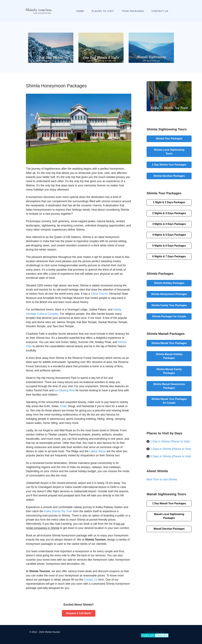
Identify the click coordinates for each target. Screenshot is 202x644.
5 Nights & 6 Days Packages (169, 246)
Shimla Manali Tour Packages (169, 343)
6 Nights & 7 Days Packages (169, 256)
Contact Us (91, 580)
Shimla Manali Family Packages (169, 371)
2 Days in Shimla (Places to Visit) (171, 449)
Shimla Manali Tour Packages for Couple (169, 401)
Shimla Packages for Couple (169, 316)
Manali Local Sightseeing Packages (169, 516)
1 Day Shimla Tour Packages (169, 165)
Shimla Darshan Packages (169, 176)
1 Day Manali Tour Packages (169, 503)
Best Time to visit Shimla (162, 479)
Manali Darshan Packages (169, 529)
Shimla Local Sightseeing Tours (169, 152)
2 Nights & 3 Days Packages (169, 213)
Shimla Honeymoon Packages (169, 294)
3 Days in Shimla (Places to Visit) (171, 456)
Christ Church (99, 294)
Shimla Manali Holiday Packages (169, 356)
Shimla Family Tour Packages (169, 305)
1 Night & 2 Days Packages (169, 202)
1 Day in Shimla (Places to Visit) (170, 441)
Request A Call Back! (79, 613)
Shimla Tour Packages (169, 139)
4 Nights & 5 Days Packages (169, 235)
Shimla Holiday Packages (169, 283)
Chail (63, 406)
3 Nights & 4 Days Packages (169, 224)
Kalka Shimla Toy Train (58, 511)
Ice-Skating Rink (65, 390)
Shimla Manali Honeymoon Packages (169, 386)
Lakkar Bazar (98, 451)
